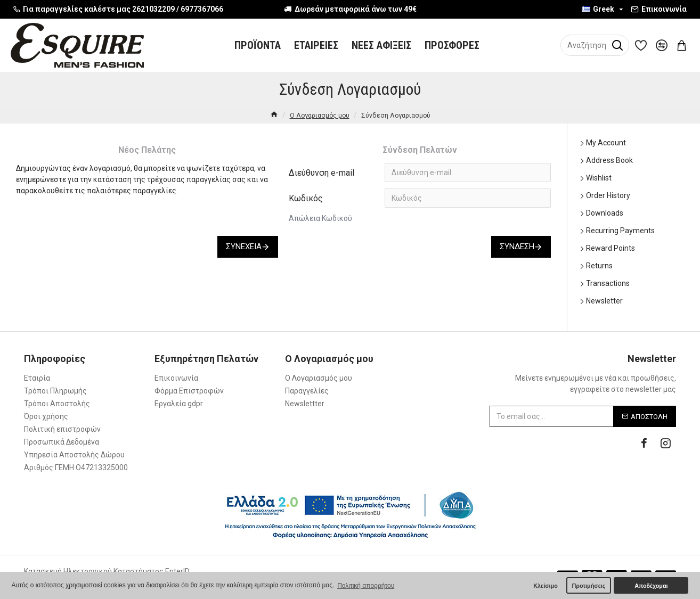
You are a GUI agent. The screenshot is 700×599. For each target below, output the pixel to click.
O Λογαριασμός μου (320, 116)
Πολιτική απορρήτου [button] (366, 586)
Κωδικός (306, 198)
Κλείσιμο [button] (546, 586)
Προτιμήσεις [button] (588, 586)
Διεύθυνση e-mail (321, 173)
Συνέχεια (244, 247)
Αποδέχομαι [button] (651, 586)
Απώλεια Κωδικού (320, 218)
